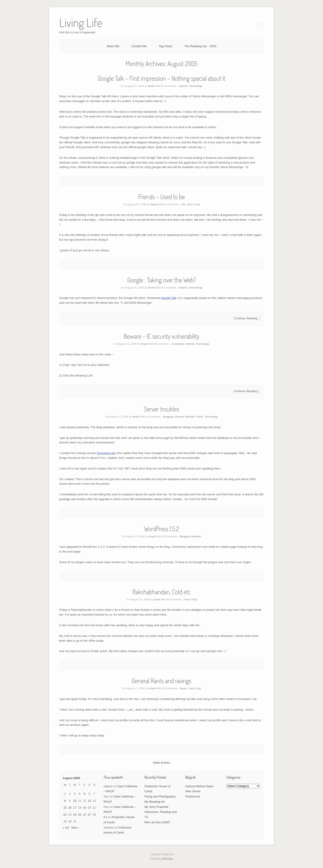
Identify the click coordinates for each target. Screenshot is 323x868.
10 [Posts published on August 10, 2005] (75, 801)
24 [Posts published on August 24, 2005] (75, 815)
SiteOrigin (168, 859)
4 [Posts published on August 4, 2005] (80, 794)
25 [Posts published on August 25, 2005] (80, 815)
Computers (178, 344)
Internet (183, 86)
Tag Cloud (165, 46)
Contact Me (139, 46)
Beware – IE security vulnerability (161, 336)
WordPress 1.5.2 (162, 529)
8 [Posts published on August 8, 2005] (65, 801)
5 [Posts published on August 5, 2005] (84, 794)
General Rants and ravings (162, 681)
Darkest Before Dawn (199, 786)
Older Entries (161, 763)
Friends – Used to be (161, 197)
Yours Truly (193, 204)
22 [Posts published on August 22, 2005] (65, 815)
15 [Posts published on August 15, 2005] (65, 808)
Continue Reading (245, 318)
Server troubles (161, 409)
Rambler (190, 417)
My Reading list (155, 802)
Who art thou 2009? (157, 822)
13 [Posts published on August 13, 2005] (89, 801)
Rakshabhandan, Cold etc (162, 592)
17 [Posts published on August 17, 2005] (75, 808)
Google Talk (169, 298)
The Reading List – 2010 (200, 46)
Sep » (75, 828)
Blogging (168, 417)
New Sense (193, 791)
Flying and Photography (160, 796)
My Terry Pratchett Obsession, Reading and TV (161, 812)
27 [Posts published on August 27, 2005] (89, 815)
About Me (113, 46)
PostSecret (193, 796)
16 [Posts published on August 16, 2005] (70, 808)
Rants (200, 417)
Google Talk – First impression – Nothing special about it (161, 78)
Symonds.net (106, 453)
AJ (105, 817)
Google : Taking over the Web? (162, 280)
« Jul (66, 828)
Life (183, 204)
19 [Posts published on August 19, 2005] (84, 808)
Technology (196, 86)
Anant (152, 86)
